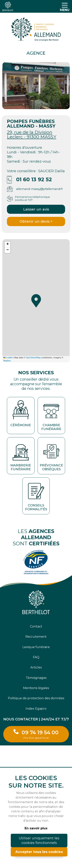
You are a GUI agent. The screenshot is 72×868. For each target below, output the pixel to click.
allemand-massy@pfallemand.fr (40, 189)
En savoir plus (36, 828)
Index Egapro (36, 709)
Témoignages (36, 678)
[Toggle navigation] (65, 6)
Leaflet (8, 358)
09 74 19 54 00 (40, 734)
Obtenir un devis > (36, 221)
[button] (36, 301)
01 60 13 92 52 (34, 179)
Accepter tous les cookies (39, 852)
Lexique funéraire (36, 647)
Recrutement (36, 637)
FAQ (36, 657)
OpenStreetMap (33, 358)
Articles (36, 667)
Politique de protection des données (36, 698)
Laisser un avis (36, 209)
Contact (36, 626)
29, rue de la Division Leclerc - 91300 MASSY (32, 134)
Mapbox (7, 361)
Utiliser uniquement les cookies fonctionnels (39, 840)
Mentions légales (36, 688)
